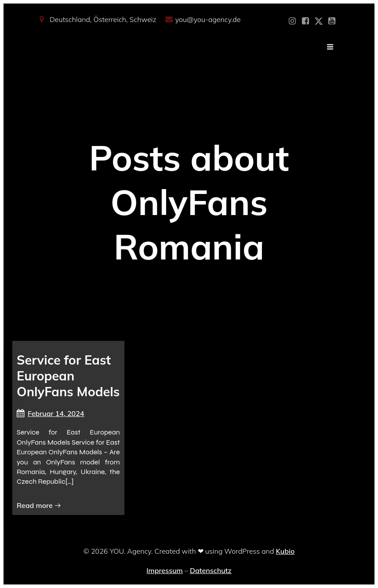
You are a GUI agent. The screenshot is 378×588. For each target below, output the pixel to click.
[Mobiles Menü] (330, 47)
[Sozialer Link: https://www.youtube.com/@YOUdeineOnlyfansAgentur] (332, 21)
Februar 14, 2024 (50, 413)
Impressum (164, 570)
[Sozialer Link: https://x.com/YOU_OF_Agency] (319, 21)
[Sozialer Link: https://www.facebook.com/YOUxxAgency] (305, 21)
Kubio (285, 551)
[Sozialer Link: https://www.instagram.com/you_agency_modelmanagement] (292, 21)
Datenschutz (211, 570)
